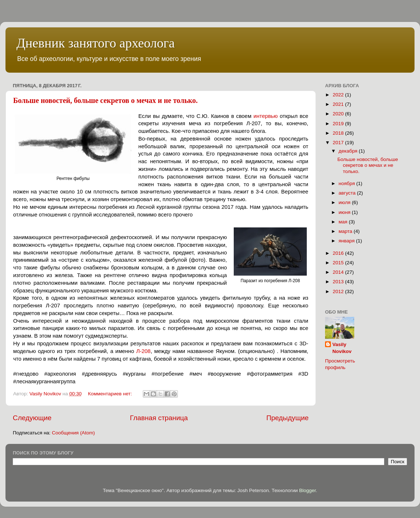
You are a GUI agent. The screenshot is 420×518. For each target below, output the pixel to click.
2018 (339, 133)
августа (348, 193)
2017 (339, 143)
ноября (347, 183)
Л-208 (143, 351)
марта (346, 231)
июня (345, 212)
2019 (339, 124)
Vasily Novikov (342, 348)
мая (344, 222)
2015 (339, 263)
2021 (339, 104)
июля (345, 202)
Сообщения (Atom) (73, 433)
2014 (339, 272)
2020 (339, 114)
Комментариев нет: (111, 394)
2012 (339, 291)
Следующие (32, 418)
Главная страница (159, 418)
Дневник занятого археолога (96, 43)
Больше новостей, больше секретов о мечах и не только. (105, 100)
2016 (339, 253)
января (347, 241)
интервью (266, 116)
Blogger (308, 490)
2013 (339, 282)
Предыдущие (287, 418)
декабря (349, 151)
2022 (339, 95)
